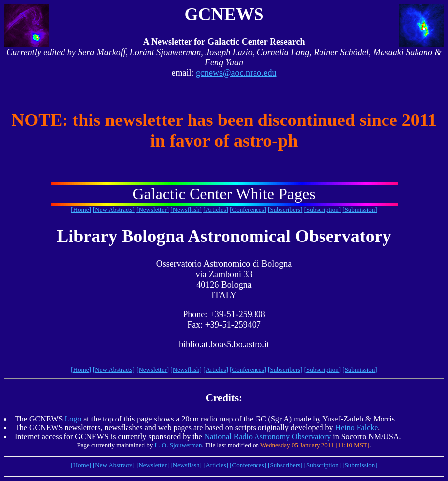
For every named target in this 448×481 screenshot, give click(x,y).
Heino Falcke (357, 428)
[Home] (81, 210)
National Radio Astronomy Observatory (268, 437)
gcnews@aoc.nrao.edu (236, 73)
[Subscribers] (285, 210)
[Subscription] (322, 210)
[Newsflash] (186, 210)
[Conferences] (248, 210)
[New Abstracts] (114, 210)
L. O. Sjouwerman (178, 445)
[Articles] (216, 210)
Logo (73, 419)
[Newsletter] (153, 210)
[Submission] (359, 210)
